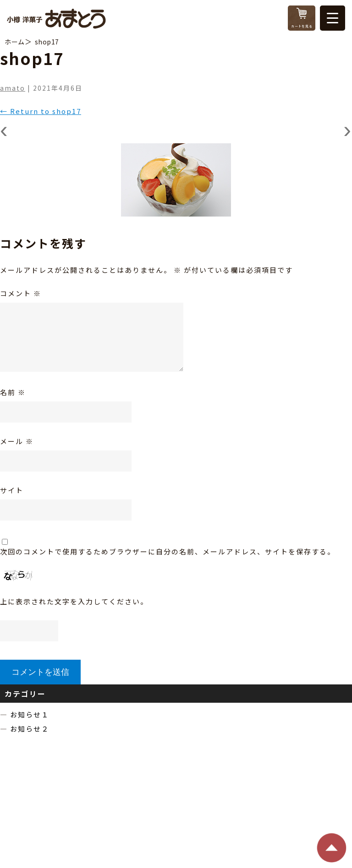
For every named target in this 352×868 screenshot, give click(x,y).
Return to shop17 (41, 111)
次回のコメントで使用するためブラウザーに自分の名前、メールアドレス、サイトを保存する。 (168, 551)
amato (13, 88)
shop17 (47, 42)
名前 (13, 392)
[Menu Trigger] (333, 18)
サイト (12, 490)
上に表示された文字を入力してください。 (74, 601)
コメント (21, 293)
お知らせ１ (30, 714)
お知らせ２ (30, 729)
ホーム (15, 42)
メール (17, 441)
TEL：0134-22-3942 (140, 808)
